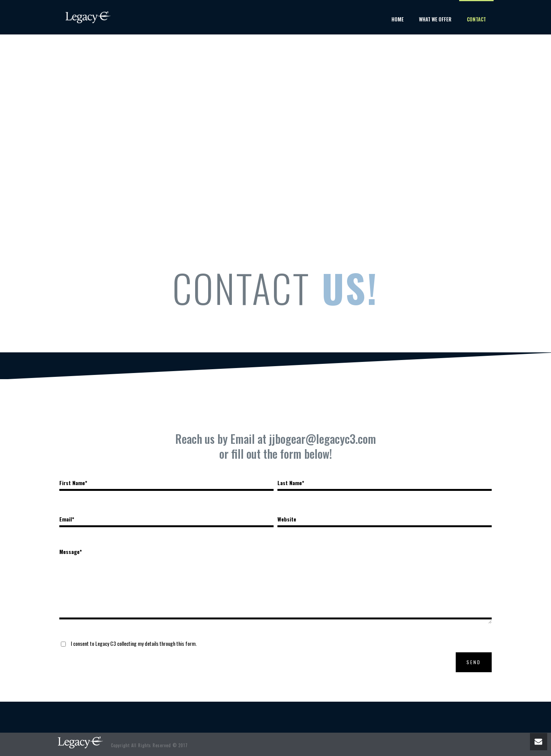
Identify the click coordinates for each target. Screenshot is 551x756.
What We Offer (435, 19)
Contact (476, 19)
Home (398, 19)
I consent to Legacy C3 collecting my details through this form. (134, 643)
